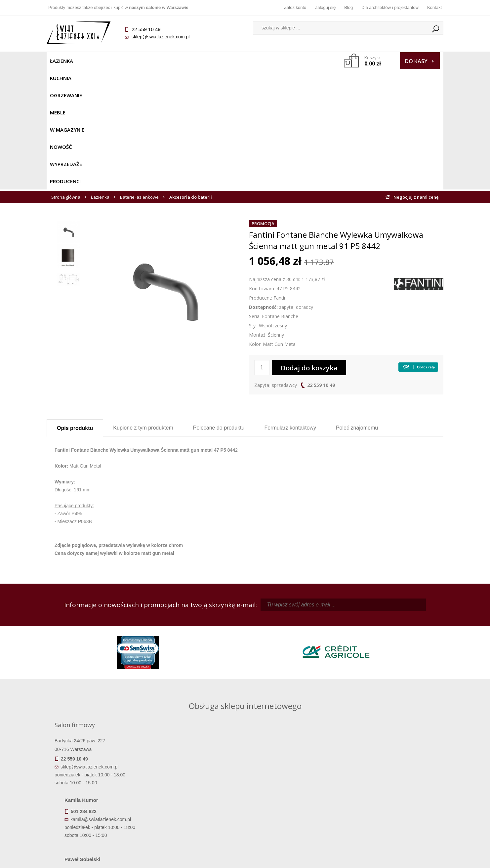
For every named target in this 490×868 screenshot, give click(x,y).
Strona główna (66, 77)
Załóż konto (295, 7)
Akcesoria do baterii (191, 77)
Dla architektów (394, 796)
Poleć (357, 307)
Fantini (281, 177)
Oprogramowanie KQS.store (414, 859)
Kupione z (143, 307)
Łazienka (61, 61)
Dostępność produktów (96, 787)
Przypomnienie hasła (295, 796)
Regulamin (196, 778)
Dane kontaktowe (394, 778)
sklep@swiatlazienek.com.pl (161, 37)
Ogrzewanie (126, 61)
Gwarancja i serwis (96, 806)
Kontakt (434, 7)
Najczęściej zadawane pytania (195, 787)
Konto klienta (295, 806)
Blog (348, 7)
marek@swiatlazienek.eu (351, 664)
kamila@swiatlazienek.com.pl (199, 630)
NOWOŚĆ (227, 61)
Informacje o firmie (394, 787)
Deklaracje (96, 824)
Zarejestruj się (295, 787)
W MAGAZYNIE (191, 61)
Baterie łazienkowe (139, 77)
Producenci (302, 61)
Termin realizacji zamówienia (96, 778)
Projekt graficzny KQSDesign (349, 859)
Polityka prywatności (196, 806)
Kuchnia (92, 61)
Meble (158, 61)
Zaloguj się (325, 7)
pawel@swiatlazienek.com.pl (199, 689)
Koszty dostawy (96, 796)
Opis (75, 308)
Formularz (290, 307)
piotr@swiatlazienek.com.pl (353, 630)
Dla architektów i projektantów (390, 7)
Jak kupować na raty (195, 796)
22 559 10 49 (321, 265)
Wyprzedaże (262, 61)
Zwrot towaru (96, 815)
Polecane (219, 307)
